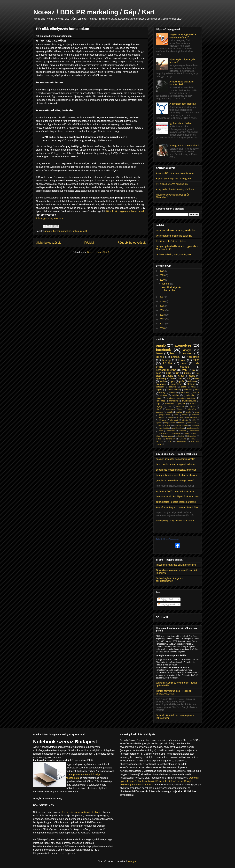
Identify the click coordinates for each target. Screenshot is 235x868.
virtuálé (169, 376)
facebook (163, 350)
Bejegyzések (166, 599)
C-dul (181, 376)
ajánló (161, 345)
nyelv (172, 381)
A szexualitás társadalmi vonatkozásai (182, 83)
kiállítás (170, 417)
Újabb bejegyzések (48, 243)
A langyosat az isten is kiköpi (184, 146)
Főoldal (89, 243)
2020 (162, 280)
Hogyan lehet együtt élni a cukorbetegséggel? (183, 36)
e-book (196, 393)
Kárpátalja (193, 357)
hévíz (176, 415)
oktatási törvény (181, 425)
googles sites (164, 415)
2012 (162, 319)
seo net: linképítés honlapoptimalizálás (176, 459)
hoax (193, 387)
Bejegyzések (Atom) (98, 252)
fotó (172, 379)
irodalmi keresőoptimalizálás (181, 398)
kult (188, 379)
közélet (168, 363)
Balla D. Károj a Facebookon (167, 539)
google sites (190, 395)
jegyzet (159, 390)
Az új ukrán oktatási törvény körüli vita (175, 189)
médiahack (192, 423)
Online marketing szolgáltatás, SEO (174, 255)
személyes (183, 345)
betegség (160, 387)
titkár (158, 436)
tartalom (180, 406)
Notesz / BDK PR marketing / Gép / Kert (94, 12)
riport (161, 431)
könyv (182, 360)
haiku (158, 398)
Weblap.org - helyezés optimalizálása (175, 521)
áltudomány (182, 441)
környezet (174, 420)
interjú (161, 417)
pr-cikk (84, 231)
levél (197, 379)
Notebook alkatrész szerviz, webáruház (176, 230)
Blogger (132, 861)
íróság (162, 393)
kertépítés (161, 401)
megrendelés (170, 423)
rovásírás (171, 431)
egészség (161, 379)
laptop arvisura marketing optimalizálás (176, 464)
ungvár (192, 406)
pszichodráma (178, 428)
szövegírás (176, 433)
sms (169, 406)
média (163, 381)
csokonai (160, 412)
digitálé (170, 412)
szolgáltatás (164, 433)
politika (175, 357)
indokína (196, 415)
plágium (182, 404)
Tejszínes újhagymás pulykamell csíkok (176, 565)
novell (158, 425)
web (184, 370)
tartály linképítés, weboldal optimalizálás (176, 475)
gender (188, 412)
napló (159, 404)
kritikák (180, 417)
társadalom (192, 436)
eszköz (179, 412)
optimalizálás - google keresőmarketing (176, 502)
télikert (159, 439)
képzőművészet (193, 417)
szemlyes (161, 384)
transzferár (176, 384)
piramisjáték (164, 428)
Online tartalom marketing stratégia (174, 236)
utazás (159, 409)
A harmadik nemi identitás (183, 104)
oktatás (168, 425)
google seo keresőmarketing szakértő (175, 481)
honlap (166, 360)
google (48, 231)
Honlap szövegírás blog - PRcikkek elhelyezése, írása (174, 692)
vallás (193, 439)
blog (173, 354)
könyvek (162, 420)
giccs (197, 412)
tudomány (180, 436)
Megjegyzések (167, 604)
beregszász (170, 409)
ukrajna (183, 439)
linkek (76, 231)
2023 (162, 275)
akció (168, 373)
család (192, 376)
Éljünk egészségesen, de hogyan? (173, 179)
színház (187, 390)
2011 (162, 324)
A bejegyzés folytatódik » (49, 218)
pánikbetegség (193, 428)
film (177, 373)
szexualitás (195, 431)
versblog (159, 441)
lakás (194, 420)
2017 (162, 297)
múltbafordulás (189, 401)
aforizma (173, 393)
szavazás (182, 431)
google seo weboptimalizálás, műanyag (176, 470)
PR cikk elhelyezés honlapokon (63, 29)
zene (197, 390)
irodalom (188, 354)
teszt (194, 433)
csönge (185, 367)
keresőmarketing (62, 231)
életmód (191, 384)
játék (180, 379)
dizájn (184, 387)
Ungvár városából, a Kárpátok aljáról (81, 812)
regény (159, 406)
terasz (187, 433)
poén (159, 373)
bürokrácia (192, 409)
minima (181, 423)
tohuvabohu (168, 436)
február (166, 284)
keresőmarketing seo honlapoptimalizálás (177, 507)
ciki (194, 370)
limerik (160, 357)
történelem (171, 439)
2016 (162, 301)
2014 (162, 310)
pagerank (195, 425)
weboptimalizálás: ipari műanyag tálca (175, 491)
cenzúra (173, 387)
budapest (185, 393)
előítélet (175, 395)
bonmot (181, 409)
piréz (182, 381)
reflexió (192, 381)
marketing (174, 401)
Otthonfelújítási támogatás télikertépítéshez (169, 580)
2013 (162, 315)
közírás (185, 420)
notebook (170, 404)
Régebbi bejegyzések (132, 243)
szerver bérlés (173, 390)
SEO (196, 360)
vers (184, 363)
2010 (162, 328)
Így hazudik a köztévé (181, 123)
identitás (185, 415)
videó (170, 441)
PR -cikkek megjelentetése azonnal (125, 211)
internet (188, 373)
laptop (158, 423)
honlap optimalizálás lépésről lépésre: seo (177, 496)
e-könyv (163, 395)
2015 (162, 306)
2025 (162, 271)
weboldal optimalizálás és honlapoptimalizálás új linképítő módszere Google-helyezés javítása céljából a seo (159, 781)
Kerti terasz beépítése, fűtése (171, 241)
